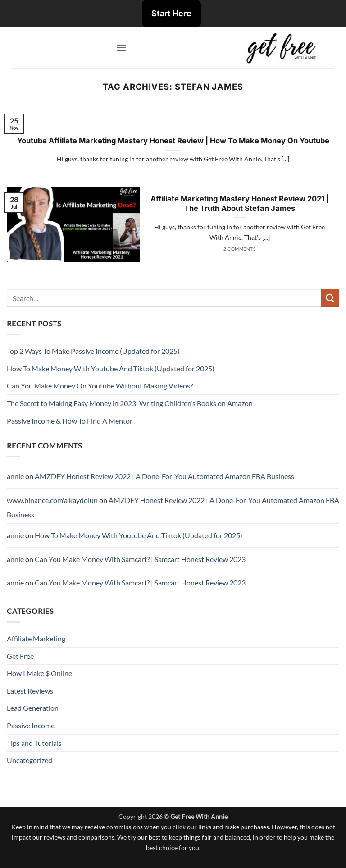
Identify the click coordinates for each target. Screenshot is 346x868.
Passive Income (31, 725)
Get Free (20, 656)
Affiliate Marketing (36, 638)
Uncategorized (30, 760)
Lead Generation (33, 708)
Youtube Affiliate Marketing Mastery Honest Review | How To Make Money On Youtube (173, 141)
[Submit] (330, 298)
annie (15, 476)
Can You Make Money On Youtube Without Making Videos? (100, 386)
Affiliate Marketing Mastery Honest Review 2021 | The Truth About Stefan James (240, 204)
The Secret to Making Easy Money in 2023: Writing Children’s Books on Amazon (130, 403)
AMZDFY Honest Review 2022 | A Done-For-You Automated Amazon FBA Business (164, 476)
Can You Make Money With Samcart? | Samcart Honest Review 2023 (140, 559)
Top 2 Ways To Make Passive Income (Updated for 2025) (93, 351)
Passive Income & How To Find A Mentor (70, 421)
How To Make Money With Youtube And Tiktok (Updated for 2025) (111, 368)
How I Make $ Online (39, 673)
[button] (121, 48)
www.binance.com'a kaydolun (52, 500)
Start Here (171, 13)
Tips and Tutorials (34, 743)
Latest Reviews (30, 691)
